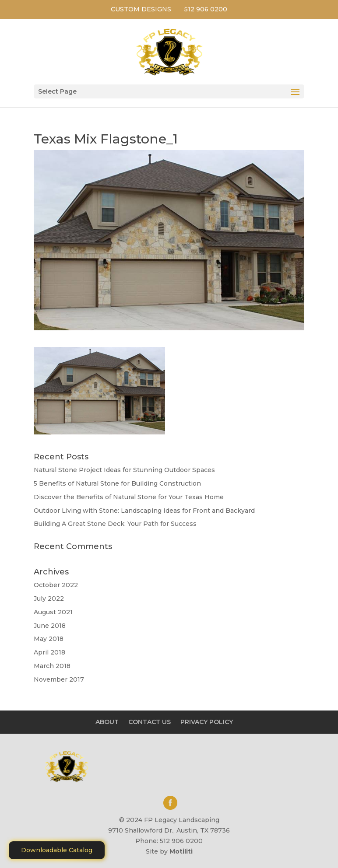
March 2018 (52, 666)
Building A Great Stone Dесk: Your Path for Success (115, 524)
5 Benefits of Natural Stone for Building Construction (117, 483)
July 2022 (49, 598)
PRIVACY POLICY (207, 722)
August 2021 (53, 612)
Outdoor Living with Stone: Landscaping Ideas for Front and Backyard (144, 511)
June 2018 (50, 626)
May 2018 (49, 639)
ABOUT (107, 722)
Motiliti (181, 851)
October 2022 (56, 585)
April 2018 (49, 652)
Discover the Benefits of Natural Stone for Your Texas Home (129, 497)
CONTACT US (150, 722)
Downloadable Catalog (57, 850)
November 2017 (59, 679)
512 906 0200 (206, 9)
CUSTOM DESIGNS (141, 9)
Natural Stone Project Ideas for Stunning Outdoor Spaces (124, 470)
